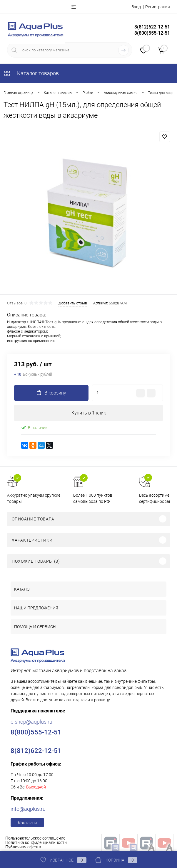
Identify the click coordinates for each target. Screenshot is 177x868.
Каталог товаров (31, 73)
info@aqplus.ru (28, 809)
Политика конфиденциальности (36, 842)
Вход (136, 7)
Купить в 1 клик (89, 413)
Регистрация (158, 7)
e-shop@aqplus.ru (31, 722)
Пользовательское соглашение (35, 838)
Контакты (27, 823)
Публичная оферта (23, 847)
